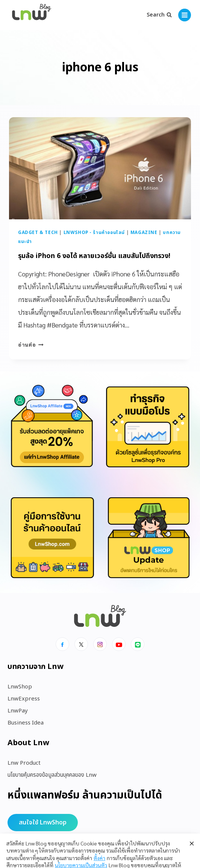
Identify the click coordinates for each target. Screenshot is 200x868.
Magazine (144, 232)
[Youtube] (119, 644)
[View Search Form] (159, 15)
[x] (81, 644)
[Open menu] (185, 15)
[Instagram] (100, 644)
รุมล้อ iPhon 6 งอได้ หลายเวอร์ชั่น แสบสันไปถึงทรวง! (94, 256)
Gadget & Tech (38, 232)
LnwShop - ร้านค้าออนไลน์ (94, 232)
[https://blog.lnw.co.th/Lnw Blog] (32, 15)
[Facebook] (62, 644)
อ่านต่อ (31, 344)
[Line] (138, 644)
